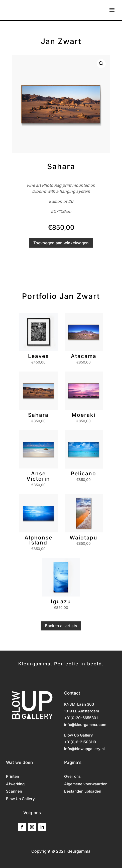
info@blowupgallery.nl (84, 749)
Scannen (14, 792)
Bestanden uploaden (83, 792)
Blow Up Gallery (20, 799)
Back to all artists (61, 626)
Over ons (72, 777)
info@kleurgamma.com (85, 725)
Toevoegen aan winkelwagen (61, 243)
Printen (13, 777)
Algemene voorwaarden (86, 784)
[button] (101, 64)
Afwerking (15, 784)
